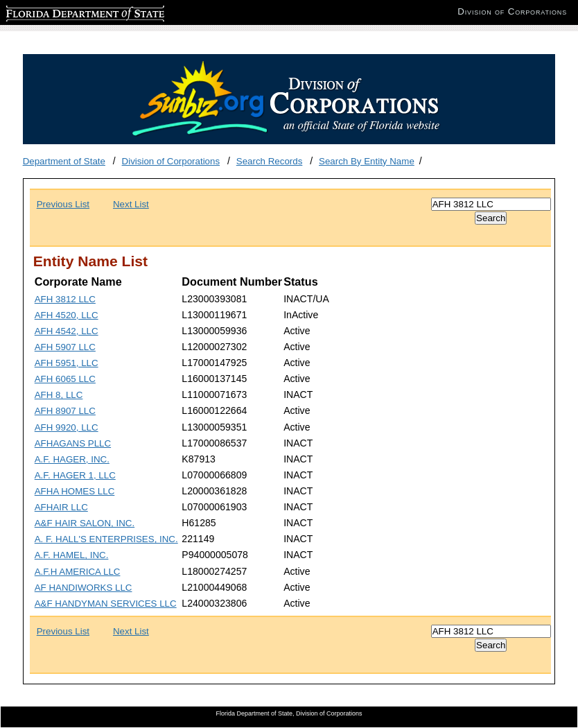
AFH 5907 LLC (65, 347)
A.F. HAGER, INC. (72, 459)
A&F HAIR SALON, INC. (85, 523)
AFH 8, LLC (59, 395)
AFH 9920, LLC (67, 427)
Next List (131, 204)
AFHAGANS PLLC (73, 443)
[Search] (491, 204)
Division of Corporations (171, 161)
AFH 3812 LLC (65, 299)
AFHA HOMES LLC (75, 491)
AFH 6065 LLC (65, 379)
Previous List (63, 204)
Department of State (64, 161)
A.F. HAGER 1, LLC (75, 475)
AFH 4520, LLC (67, 315)
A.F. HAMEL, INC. (72, 555)
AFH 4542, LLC (67, 331)
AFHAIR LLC (61, 507)
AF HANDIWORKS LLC (84, 588)
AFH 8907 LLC (65, 411)
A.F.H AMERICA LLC (78, 572)
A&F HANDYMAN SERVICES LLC (106, 604)
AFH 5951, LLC (67, 363)
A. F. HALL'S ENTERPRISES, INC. (106, 539)
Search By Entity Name (367, 161)
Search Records (270, 161)
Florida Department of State (62, 11)
